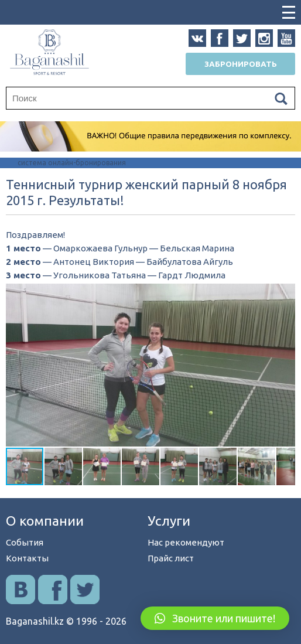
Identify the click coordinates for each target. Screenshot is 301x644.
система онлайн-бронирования (72, 163)
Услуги (169, 521)
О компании (45, 521)
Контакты (27, 558)
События (25, 542)
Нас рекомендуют (186, 542)
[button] (285, 294)
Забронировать (241, 64)
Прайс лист (171, 558)
